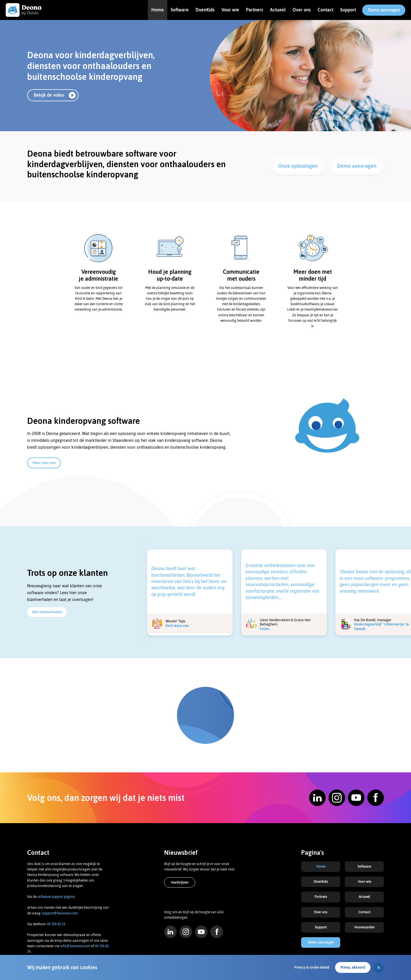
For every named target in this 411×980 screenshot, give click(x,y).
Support (348, 10)
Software (180, 10)
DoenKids (205, 10)
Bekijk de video (49, 95)
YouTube (201, 932)
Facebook (217, 932)
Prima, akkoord (353, 967)
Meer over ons (44, 463)
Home (158, 10)
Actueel (278, 10)
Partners (255, 10)
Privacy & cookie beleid (312, 967)
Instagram (186, 932)
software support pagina (56, 897)
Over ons (302, 10)
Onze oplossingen (298, 166)
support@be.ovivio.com (60, 913)
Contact (326, 10)
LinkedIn (170, 932)
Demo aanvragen (384, 10)
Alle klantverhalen (47, 612)
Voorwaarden (364, 927)
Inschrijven (180, 882)
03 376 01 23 (56, 924)
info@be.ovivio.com (75, 946)
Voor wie (230, 10)
